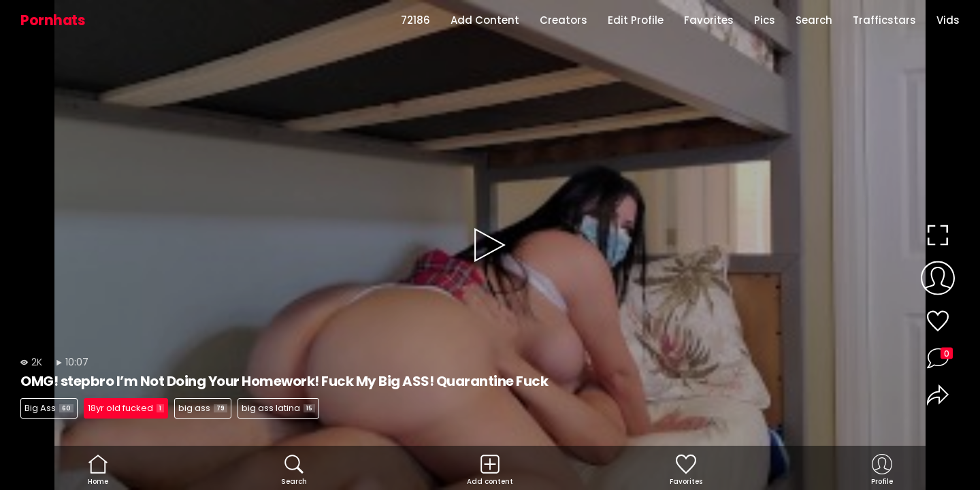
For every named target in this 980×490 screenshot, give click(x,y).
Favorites (709, 20)
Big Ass (49, 408)
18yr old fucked (126, 408)
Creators (563, 20)
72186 (415, 20)
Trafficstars (884, 20)
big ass (203, 408)
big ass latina (278, 408)
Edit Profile (636, 20)
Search (814, 20)
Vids (948, 20)
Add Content (485, 20)
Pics (765, 20)
